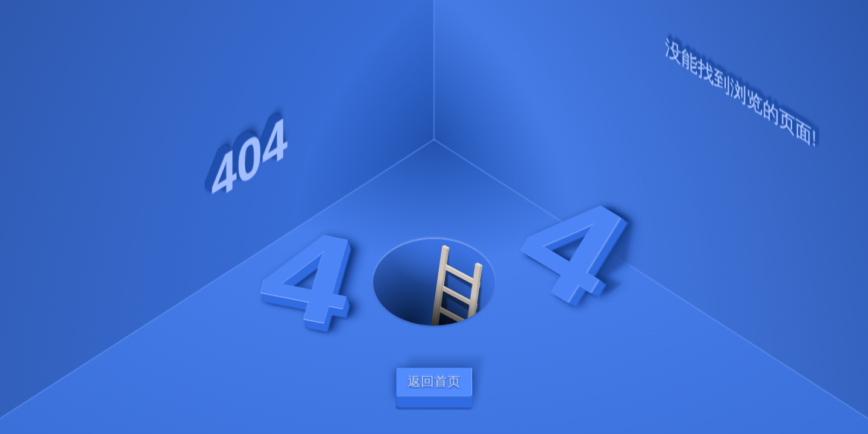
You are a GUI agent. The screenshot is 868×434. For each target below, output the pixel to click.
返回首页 (434, 382)
